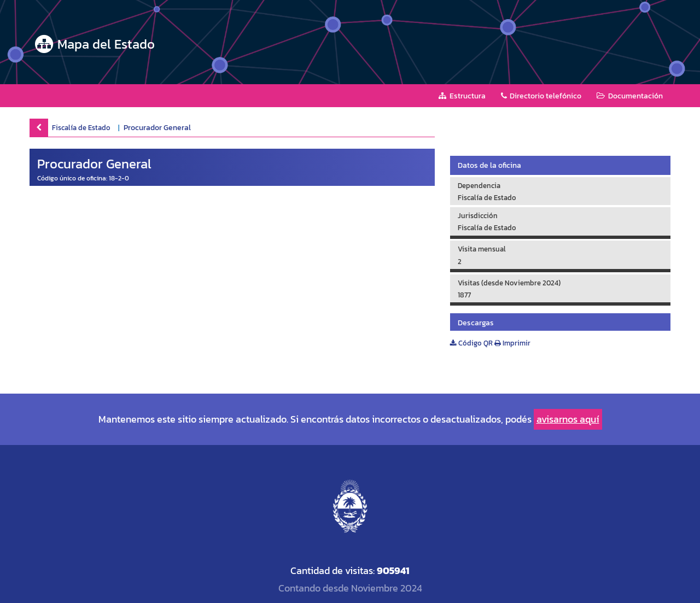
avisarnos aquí (568, 419)
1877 (464, 295)
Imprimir (512, 343)
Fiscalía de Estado (81, 127)
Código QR (471, 343)
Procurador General (157, 128)
